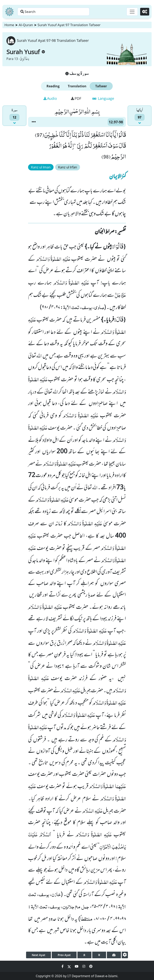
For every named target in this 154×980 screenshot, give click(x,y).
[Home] (9, 12)
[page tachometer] (114, 955)
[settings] (125, 955)
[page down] (99, 955)
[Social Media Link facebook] (63, 966)
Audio (50, 98)
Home (9, 25)
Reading (53, 86)
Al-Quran (26, 25)
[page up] (84, 955)
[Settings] (144, 12)
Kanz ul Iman (41, 167)
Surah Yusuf (26, 52)
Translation (77, 86)
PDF (76, 98)
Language (103, 98)
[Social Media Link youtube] (77, 966)
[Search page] (63, 12)
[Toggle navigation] (131, 12)
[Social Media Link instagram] (84, 966)
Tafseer (101, 86)
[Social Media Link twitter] (70, 966)
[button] (34, 122)
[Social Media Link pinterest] (91, 966)
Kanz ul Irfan (68, 167)
